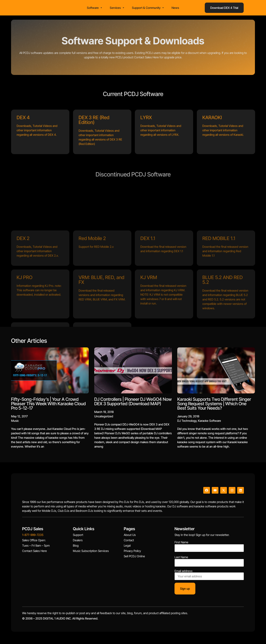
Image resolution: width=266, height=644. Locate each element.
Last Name (181, 558)
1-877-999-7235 (33, 536)
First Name (181, 543)
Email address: (209, 576)
